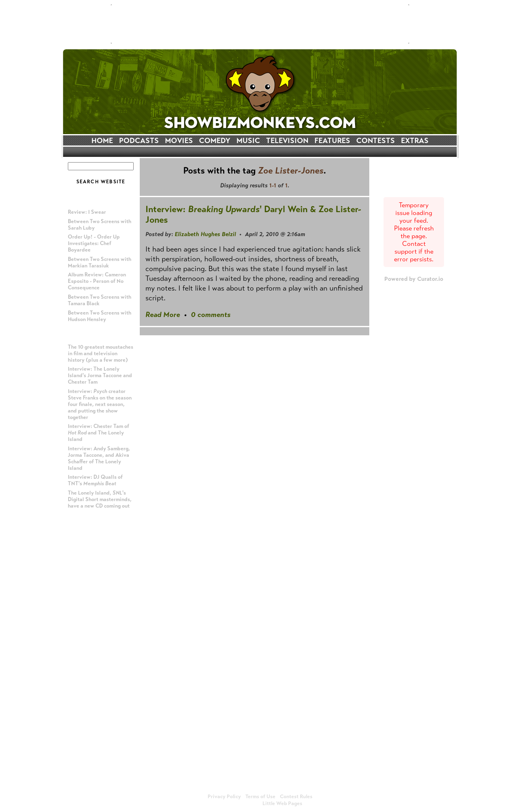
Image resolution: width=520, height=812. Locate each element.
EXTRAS (415, 141)
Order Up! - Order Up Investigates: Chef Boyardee (94, 243)
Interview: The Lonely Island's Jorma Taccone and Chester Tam (100, 376)
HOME (102, 141)
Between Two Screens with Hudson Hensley (100, 316)
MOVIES (179, 141)
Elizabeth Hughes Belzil (205, 234)
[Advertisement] (260, 24)
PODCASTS (139, 141)
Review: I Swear (87, 212)
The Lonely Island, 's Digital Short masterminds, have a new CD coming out (100, 499)
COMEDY (215, 141)
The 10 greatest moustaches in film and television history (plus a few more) (101, 354)
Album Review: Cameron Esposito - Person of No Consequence (97, 281)
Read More (163, 315)
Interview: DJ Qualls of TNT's (95, 480)
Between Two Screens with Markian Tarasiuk (100, 263)
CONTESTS (376, 141)
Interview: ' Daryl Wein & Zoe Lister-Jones (253, 214)
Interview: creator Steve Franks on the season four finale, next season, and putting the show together (100, 404)
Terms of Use (260, 797)
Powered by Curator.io (414, 279)
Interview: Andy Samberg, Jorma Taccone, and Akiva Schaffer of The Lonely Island (99, 458)
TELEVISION (287, 141)
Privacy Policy (224, 797)
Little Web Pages (282, 803)
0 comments (211, 315)
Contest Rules (296, 797)
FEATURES (332, 141)
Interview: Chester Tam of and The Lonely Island (99, 433)
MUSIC (248, 141)
